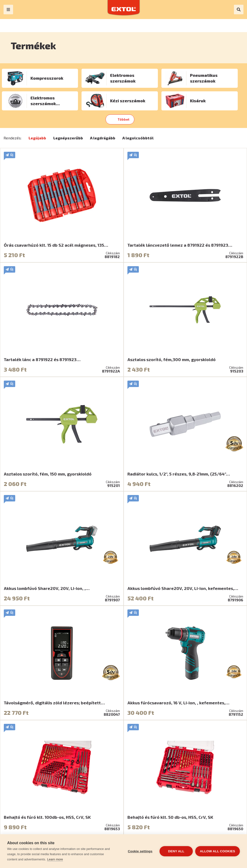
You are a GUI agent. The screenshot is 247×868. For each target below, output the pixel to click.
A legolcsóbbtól (138, 138)
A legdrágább (103, 138)
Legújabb (37, 138)
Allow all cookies (218, 851)
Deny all (176, 851)
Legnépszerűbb (68, 138)
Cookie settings (140, 851)
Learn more (55, 859)
